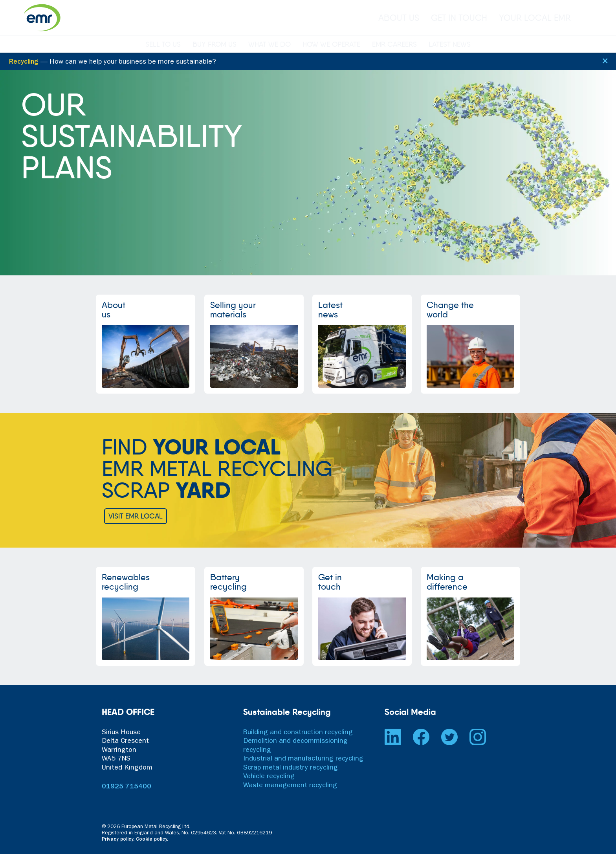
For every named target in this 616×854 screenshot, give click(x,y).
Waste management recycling (290, 786)
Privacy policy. (118, 840)
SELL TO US (163, 45)
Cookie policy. (152, 840)
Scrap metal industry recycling (291, 768)
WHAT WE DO (269, 45)
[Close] (605, 60)
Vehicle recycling (269, 777)
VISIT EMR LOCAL (136, 516)
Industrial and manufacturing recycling (303, 759)
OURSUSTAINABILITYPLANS (132, 136)
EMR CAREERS (394, 45)
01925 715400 (126, 787)
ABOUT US (399, 18)
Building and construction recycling (298, 733)
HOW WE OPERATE (331, 45)
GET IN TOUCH (459, 18)
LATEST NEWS (450, 45)
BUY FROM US (214, 45)
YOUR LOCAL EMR (535, 18)
